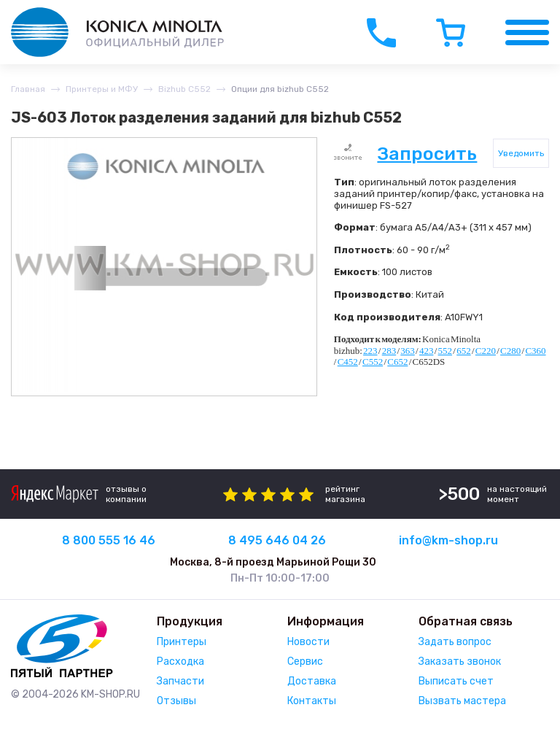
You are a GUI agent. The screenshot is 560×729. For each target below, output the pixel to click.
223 (370, 351)
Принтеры (182, 642)
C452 (348, 362)
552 (446, 351)
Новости (308, 642)
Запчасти (180, 681)
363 (408, 351)
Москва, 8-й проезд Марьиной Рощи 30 (273, 562)
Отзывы (176, 701)
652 (464, 351)
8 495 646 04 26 (277, 540)
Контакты (312, 701)
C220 (486, 351)
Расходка (180, 661)
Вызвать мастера (462, 701)
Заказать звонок (460, 661)
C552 (373, 362)
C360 (535, 351)
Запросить (427, 154)
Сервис (305, 661)
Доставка (312, 681)
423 (427, 351)
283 (389, 351)
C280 (510, 351)
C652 (397, 362)
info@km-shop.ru (448, 540)
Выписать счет (456, 681)
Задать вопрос (455, 642)
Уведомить (521, 153)
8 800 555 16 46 (109, 540)
